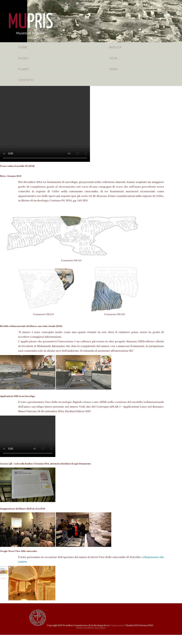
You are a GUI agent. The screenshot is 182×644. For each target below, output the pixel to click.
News (113, 69)
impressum (117, 625)
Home (23, 47)
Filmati (24, 69)
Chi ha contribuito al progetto (91, 628)
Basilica (115, 47)
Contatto (26, 80)
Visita (113, 58)
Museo (23, 58)
